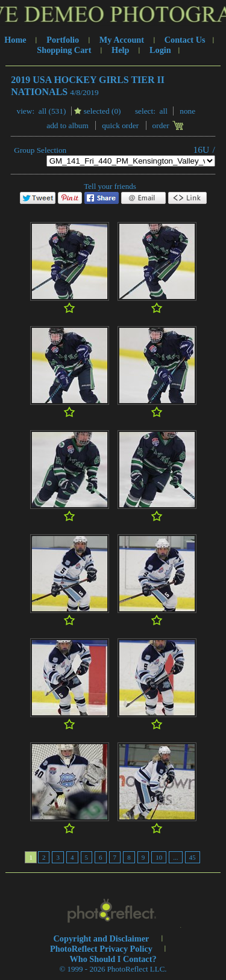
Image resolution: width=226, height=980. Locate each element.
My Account (122, 40)
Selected (97, 111)
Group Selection (40, 150)
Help (120, 50)
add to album (67, 125)
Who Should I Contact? (113, 959)
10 (159, 857)
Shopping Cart (64, 50)
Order (161, 125)
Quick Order (120, 125)
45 (193, 857)
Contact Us (185, 40)
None (187, 111)
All (42, 111)
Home (15, 40)
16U (202, 149)
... (175, 857)
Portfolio (63, 40)
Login (160, 50)
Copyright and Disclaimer (102, 938)
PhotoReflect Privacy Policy (101, 949)
